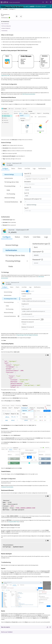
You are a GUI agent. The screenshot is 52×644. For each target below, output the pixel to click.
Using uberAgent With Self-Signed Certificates (27, 335)
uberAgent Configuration (7, 28)
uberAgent (5, 9)
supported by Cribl (5, 76)
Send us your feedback (7, 632)
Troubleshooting (5, 30)
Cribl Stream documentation (29, 94)
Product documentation (13, 2)
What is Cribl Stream (6, 24)
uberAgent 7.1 (12, 9)
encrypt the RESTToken (14, 522)
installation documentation (7, 487)
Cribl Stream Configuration (7, 26)
